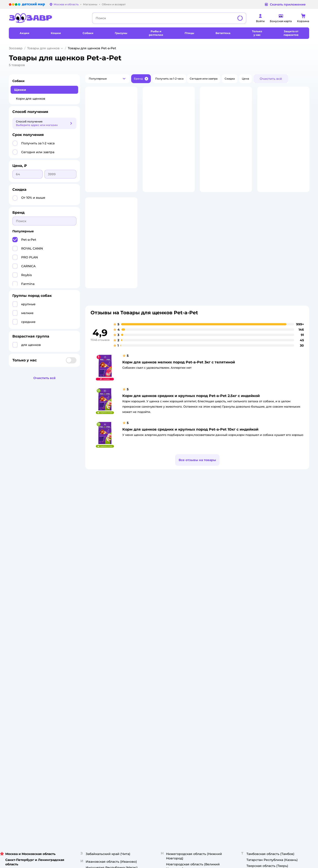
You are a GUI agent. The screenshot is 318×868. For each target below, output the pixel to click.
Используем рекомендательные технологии (41, 661)
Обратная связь (95, 629)
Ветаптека (260, 610)
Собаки (18, 81)
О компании (149, 578)
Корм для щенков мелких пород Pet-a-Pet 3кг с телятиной (179, 394)
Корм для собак (264, 599)
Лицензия (91, 578)
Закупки (146, 599)
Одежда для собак (266, 604)
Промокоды (205, 611)
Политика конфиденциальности (107, 604)
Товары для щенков (43, 48)
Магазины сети (207, 633)
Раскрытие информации (157, 583)
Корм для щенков (31, 99)
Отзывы (202, 622)
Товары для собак (265, 594)
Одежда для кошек (266, 589)
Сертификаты (94, 624)
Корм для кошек (264, 583)
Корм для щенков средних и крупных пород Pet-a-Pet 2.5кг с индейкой (191, 428)
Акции (201, 606)
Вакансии (147, 615)
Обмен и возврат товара (101, 594)
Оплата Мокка (206, 601)
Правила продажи (97, 599)
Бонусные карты (208, 578)
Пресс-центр (149, 594)
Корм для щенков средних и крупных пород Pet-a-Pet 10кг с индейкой (190, 461)
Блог (200, 627)
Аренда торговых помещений (161, 604)
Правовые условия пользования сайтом (65, 656)
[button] (107, 79)
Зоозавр (16, 48)
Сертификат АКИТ (97, 619)
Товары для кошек (266, 578)
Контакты (147, 620)
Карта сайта (92, 634)
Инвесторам (149, 589)
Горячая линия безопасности (161, 610)
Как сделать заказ (97, 583)
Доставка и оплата (97, 589)
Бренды (202, 617)
